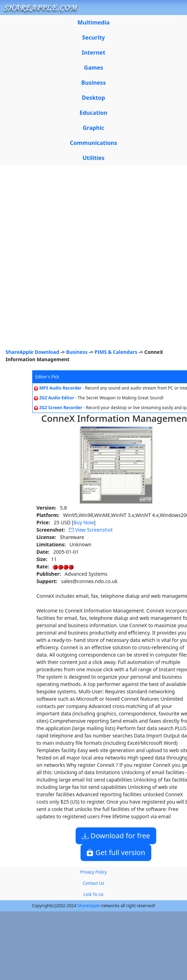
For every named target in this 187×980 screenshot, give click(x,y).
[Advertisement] (85, 260)
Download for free (116, 836)
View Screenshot (91, 530)
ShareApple (89, 906)
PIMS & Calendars (116, 352)
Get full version (116, 852)
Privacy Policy (93, 872)
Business (77, 352)
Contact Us (93, 883)
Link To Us (93, 894)
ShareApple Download (32, 352)
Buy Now (84, 522)
